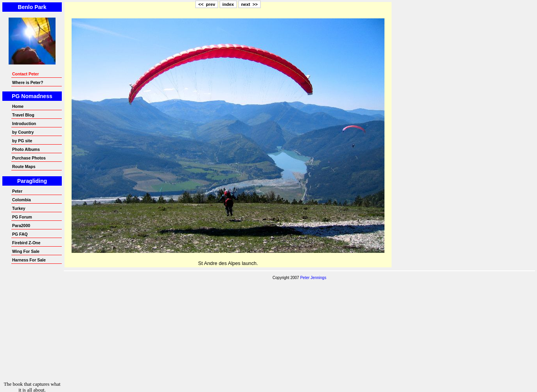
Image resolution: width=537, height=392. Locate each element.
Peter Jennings (313, 278)
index (228, 4)
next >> (249, 4)
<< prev (207, 4)
